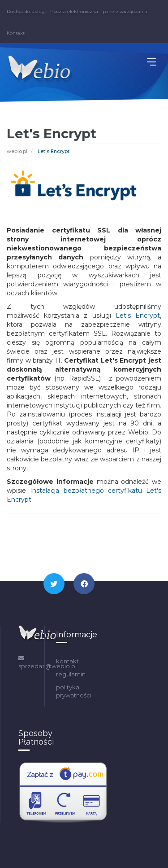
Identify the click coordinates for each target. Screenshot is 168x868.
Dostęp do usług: (26, 11)
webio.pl (17, 151)
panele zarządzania (125, 11)
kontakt (67, 661)
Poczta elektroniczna (74, 11)
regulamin (71, 674)
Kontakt (16, 33)
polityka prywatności (74, 691)
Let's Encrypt (138, 316)
